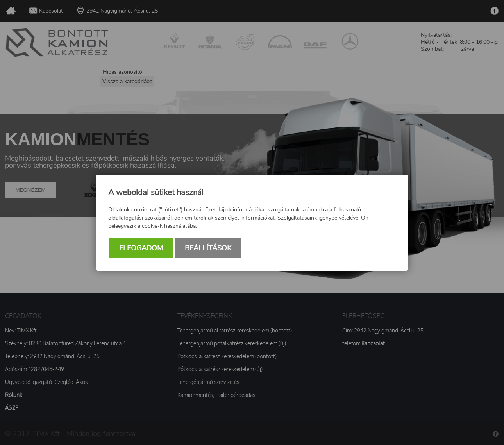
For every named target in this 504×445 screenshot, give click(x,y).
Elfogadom (141, 248)
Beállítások (208, 248)
